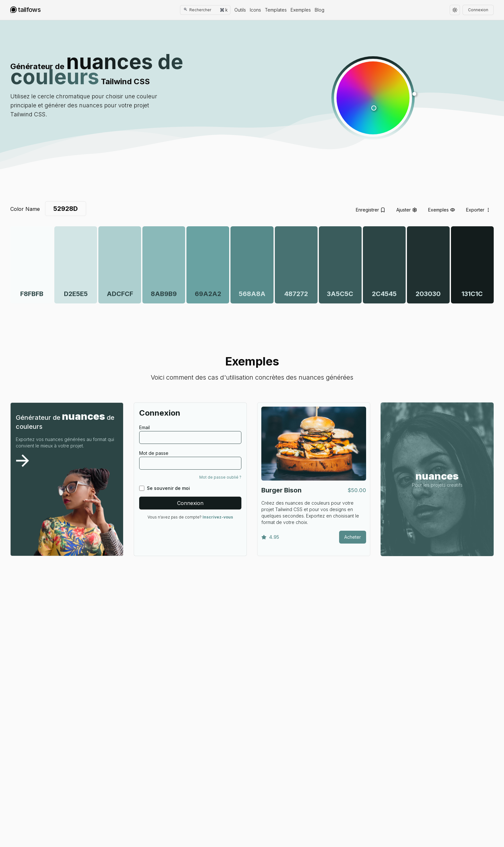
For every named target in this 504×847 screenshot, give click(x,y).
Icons (255, 10)
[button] (373, 98)
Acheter (353, 537)
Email (144, 427)
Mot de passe (154, 453)
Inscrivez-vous (218, 517)
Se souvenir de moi (168, 488)
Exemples (301, 10)
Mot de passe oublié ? (220, 477)
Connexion (478, 10)
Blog (319, 10)
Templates (276, 10)
